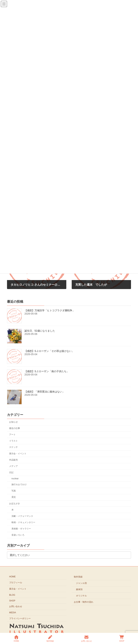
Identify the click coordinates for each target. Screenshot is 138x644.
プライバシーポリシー (20, 618)
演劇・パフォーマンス (22, 516)
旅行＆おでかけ (19, 484)
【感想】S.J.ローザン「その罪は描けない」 (49, 351)
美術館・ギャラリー (21, 529)
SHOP (12, 601)
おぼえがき (15, 503)
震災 (14, 497)
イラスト (13, 441)
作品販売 (13, 460)
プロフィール (16, 583)
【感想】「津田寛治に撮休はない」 (45, 392)
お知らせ (13, 422)
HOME (12, 577)
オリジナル (81, 596)
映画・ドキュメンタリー (23, 522)
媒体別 (79, 589)
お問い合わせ (16, 606)
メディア (13, 466)
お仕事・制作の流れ (84, 602)
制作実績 (78, 577)
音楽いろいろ (18, 535)
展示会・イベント (18, 453)
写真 (14, 491)
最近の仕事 (15, 428)
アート (12, 435)
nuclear (15, 479)
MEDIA (13, 613)
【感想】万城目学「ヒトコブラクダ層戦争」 (50, 310)
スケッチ (13, 447)
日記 (11, 472)
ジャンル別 (81, 583)
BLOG (12, 595)
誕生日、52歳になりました (40, 331)
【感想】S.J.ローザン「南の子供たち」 (47, 371)
